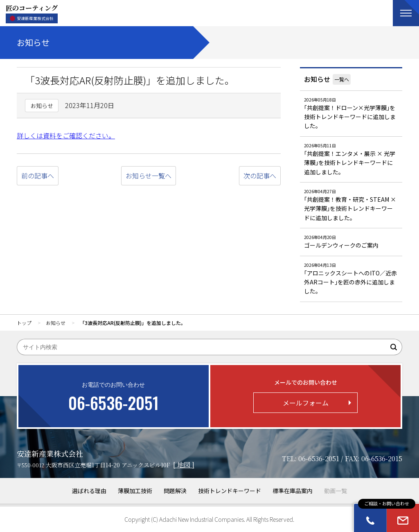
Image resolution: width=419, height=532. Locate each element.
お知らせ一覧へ (149, 176)
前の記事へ (38, 176)
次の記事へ (260, 176)
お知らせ (317, 79)
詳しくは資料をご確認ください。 (66, 135)
